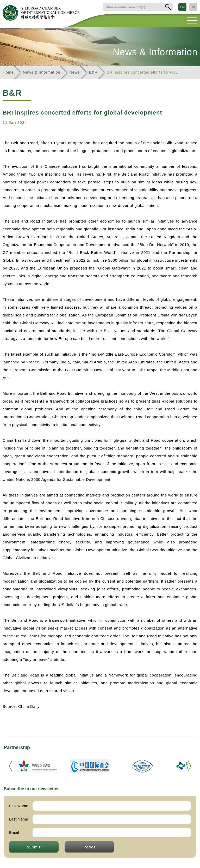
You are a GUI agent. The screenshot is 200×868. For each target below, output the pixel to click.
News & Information (42, 72)
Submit (34, 847)
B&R (93, 72)
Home (8, 72)
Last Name (19, 819)
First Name (19, 806)
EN (182, 7)
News (74, 72)
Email (14, 832)
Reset (89, 847)
